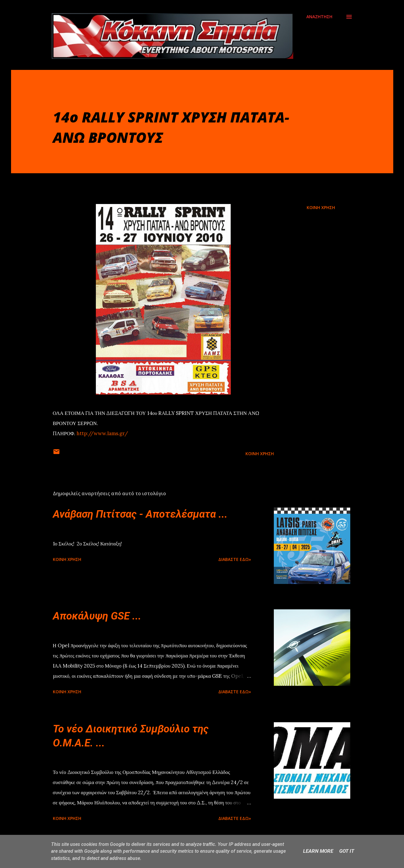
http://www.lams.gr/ (102, 433)
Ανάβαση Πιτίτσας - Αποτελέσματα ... (140, 514)
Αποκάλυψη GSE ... (97, 616)
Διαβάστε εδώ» (235, 559)
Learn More (318, 851)
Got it (347, 851)
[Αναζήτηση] (319, 17)
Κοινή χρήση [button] (321, 207)
